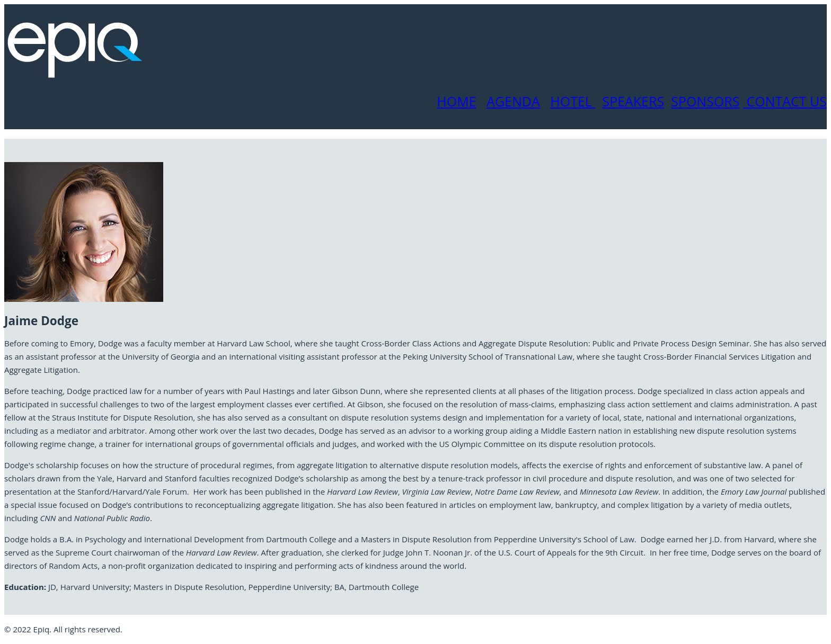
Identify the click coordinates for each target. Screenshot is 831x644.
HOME (456, 101)
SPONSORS (705, 101)
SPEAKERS (633, 101)
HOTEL (573, 101)
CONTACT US (785, 101)
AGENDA (513, 101)
